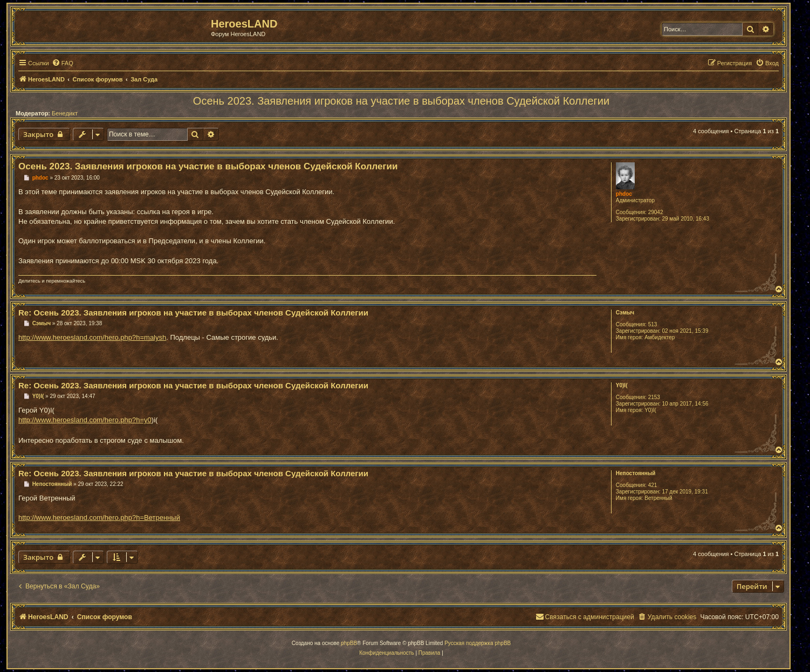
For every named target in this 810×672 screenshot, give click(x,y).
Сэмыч (625, 313)
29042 (656, 212)
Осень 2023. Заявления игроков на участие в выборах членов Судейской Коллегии (401, 101)
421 (653, 485)
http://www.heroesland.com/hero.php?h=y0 (85, 420)
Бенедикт (65, 113)
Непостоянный (636, 473)
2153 (654, 397)
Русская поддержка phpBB (478, 643)
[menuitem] (63, 63)
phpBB (349, 643)
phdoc (624, 194)
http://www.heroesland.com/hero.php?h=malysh (92, 337)
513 (653, 324)
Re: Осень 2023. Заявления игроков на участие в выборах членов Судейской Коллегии (193, 313)
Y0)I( (622, 385)
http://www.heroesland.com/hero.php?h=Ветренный (99, 517)
